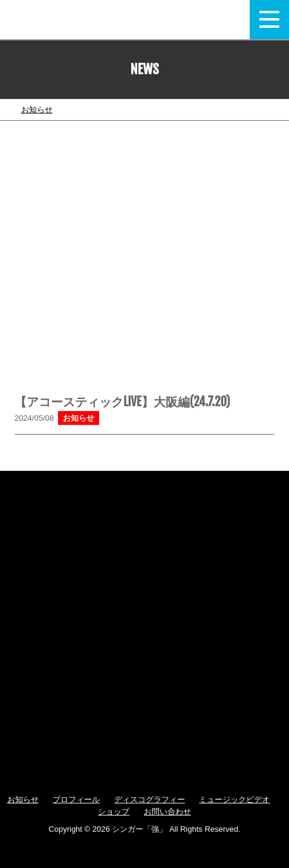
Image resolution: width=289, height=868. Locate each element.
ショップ (114, 812)
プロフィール (76, 799)
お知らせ (37, 110)
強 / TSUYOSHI (103, 20)
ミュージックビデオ (234, 799)
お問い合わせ (167, 812)
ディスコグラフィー (150, 799)
